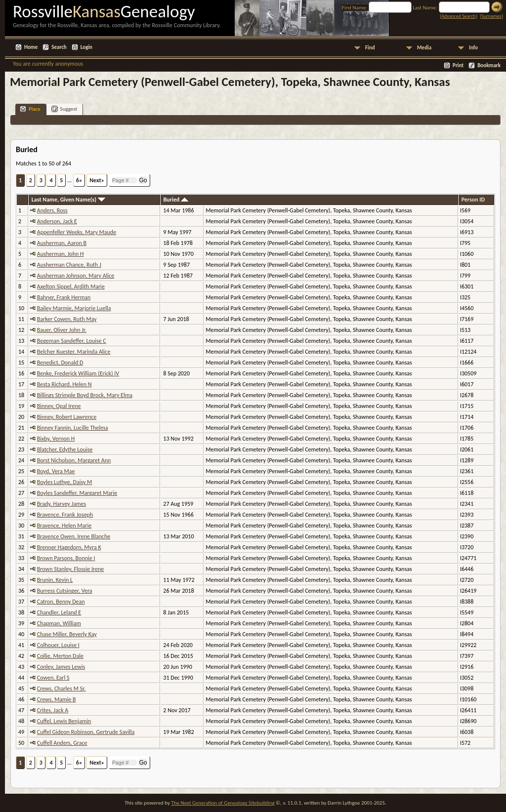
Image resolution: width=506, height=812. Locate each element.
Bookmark (489, 65)
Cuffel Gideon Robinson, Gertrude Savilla (86, 732)
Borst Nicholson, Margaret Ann (74, 460)
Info (473, 48)
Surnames (491, 16)
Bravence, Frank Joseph (65, 515)
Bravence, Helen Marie (64, 526)
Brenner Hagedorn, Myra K (69, 547)
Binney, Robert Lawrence (67, 417)
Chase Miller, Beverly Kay (67, 634)
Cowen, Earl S (53, 678)
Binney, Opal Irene (59, 406)
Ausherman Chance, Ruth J (69, 265)
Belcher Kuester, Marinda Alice (74, 352)
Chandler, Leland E (59, 612)
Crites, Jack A (53, 710)
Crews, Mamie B (57, 699)
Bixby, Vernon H (56, 439)
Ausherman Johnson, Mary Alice (76, 276)
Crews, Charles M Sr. (61, 689)
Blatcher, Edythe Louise (65, 449)
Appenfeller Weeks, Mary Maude (77, 232)
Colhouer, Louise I (58, 645)
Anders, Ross (52, 210)
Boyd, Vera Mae (56, 471)
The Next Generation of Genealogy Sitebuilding (223, 803)
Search (59, 47)
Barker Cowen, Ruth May (67, 319)
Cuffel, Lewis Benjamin (64, 721)
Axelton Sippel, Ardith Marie (71, 286)
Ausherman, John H (61, 254)
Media (424, 48)
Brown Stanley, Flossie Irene (70, 569)
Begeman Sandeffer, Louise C (72, 341)
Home (31, 47)
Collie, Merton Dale (60, 656)
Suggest (64, 109)
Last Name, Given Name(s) (68, 200)
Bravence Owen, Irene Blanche (74, 536)
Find (370, 48)
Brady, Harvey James (62, 504)
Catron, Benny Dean (61, 602)
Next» (97, 180)
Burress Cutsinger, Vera (65, 591)
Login (86, 47)
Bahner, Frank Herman (64, 297)
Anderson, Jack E (57, 221)
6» (79, 180)
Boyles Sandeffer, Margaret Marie (77, 493)
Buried (176, 200)
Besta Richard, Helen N (64, 384)
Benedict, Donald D (60, 363)
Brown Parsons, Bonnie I (66, 558)
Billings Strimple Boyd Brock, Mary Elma (85, 395)
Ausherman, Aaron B (62, 243)
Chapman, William (59, 623)
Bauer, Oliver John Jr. (62, 330)
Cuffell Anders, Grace (62, 743)
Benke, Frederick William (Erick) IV (78, 373)
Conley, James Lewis (61, 667)
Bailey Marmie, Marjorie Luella (74, 308)
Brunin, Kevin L (55, 580)
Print (458, 65)
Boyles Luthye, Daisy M (65, 482)
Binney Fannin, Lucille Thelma (73, 428)
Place (30, 109)
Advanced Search (458, 16)
